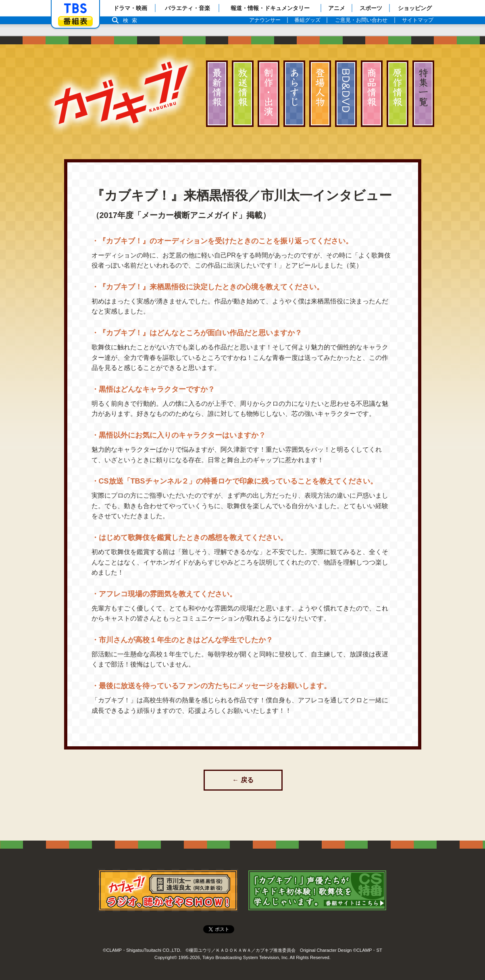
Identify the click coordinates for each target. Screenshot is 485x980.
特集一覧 (423, 94)
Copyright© (166, 956)
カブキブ (121, 93)
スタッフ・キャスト (269, 94)
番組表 (75, 21)
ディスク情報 (346, 94)
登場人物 (320, 94)
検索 (132, 20)
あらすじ (294, 94)
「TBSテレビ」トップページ (75, 8)
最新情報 (217, 94)
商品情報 (372, 94)
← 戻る (243, 780)
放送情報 (243, 94)
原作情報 (398, 94)
